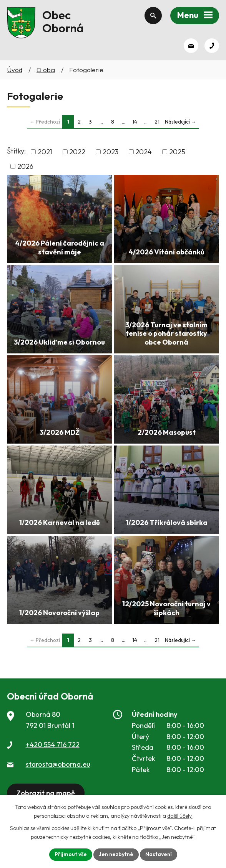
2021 (45, 152)
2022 (77, 152)
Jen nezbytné (116, 854)
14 (135, 122)
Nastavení (159, 854)
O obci (46, 70)
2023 (111, 152)
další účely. (180, 816)
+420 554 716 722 (53, 745)
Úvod (15, 70)
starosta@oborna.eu (58, 764)
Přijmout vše (71, 854)
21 (157, 122)
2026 (25, 166)
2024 (144, 152)
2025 (177, 152)
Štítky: (16, 151)
